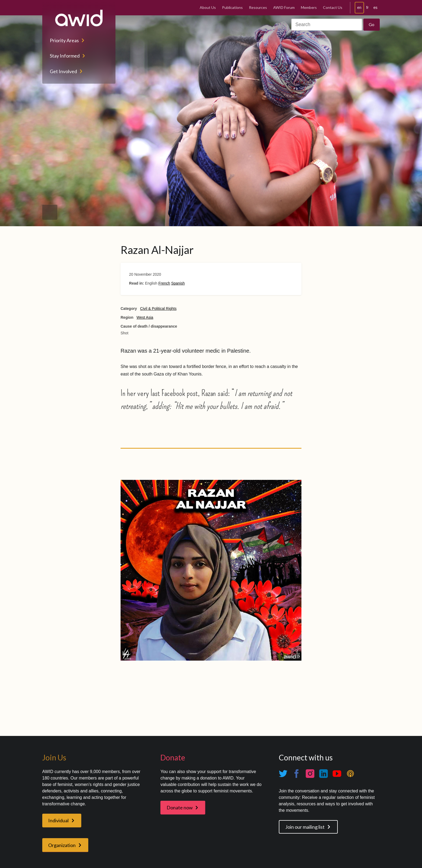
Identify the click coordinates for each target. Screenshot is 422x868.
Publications (232, 7)
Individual (58, 820)
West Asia (145, 317)
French (164, 283)
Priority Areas (64, 40)
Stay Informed (65, 56)
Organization (62, 845)
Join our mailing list (305, 827)
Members (309, 7)
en (359, 8)
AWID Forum (284, 7)
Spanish (178, 283)
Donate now (180, 807)
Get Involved (63, 71)
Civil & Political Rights (158, 309)
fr (368, 8)
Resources (258, 7)
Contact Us (333, 7)
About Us (208, 7)
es (375, 8)
